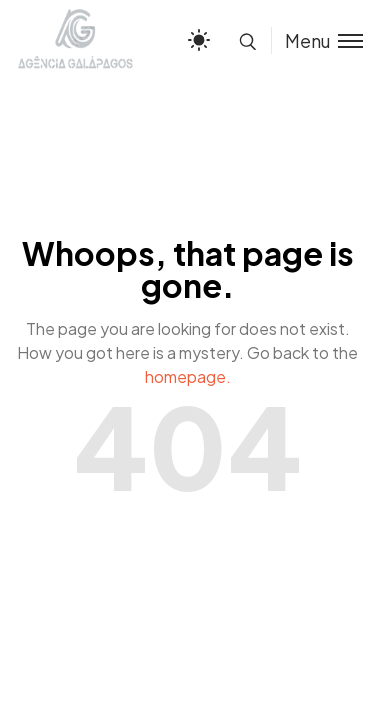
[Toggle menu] (317, 40)
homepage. (188, 376)
